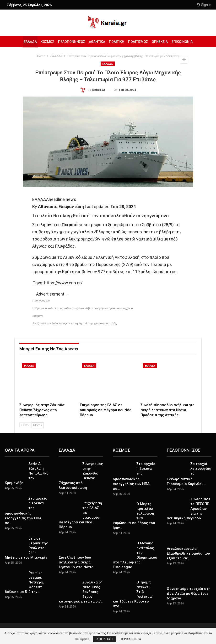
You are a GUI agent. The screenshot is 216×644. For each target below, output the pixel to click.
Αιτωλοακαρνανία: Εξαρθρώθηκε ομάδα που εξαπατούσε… (188, 553)
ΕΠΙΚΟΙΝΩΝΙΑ (184, 42)
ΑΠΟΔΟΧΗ (105, 639)
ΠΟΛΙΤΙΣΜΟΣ (139, 42)
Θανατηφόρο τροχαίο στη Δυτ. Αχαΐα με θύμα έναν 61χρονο (189, 593)
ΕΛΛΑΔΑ (28, 42)
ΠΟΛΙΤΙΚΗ (117, 42)
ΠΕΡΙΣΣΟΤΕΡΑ (130, 639)
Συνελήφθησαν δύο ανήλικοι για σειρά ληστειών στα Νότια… (77, 562)
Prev (25, 425)
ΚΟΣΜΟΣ (46, 42)
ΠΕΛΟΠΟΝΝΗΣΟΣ (70, 42)
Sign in (204, 5)
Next (38, 425)
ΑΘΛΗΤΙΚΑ (97, 42)
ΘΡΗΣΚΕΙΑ (161, 42)
